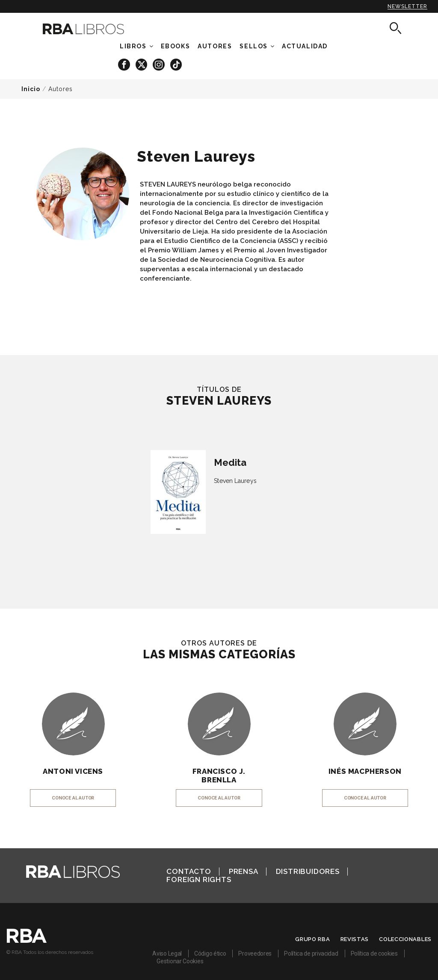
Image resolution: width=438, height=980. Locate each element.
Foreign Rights (199, 879)
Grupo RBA (312, 939)
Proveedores (255, 953)
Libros (133, 46)
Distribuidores (308, 871)
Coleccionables (405, 939)
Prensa (244, 871)
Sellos (254, 46)
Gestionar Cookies (180, 961)
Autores (61, 89)
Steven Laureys (235, 481)
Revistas (355, 939)
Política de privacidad (311, 953)
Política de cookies (374, 953)
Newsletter (407, 6)
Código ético (210, 953)
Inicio (31, 89)
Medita (230, 462)
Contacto (189, 871)
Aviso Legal (167, 953)
